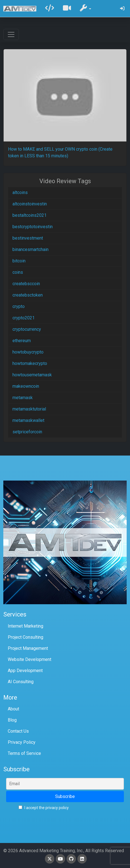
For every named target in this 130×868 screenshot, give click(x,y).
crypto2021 (24, 318)
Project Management (28, 648)
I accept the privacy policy (44, 808)
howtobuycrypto (28, 352)
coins (18, 272)
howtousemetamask (32, 375)
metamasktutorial (29, 409)
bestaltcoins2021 (30, 215)
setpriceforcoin (27, 432)
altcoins (20, 192)
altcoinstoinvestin (30, 204)
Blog (12, 720)
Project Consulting (26, 637)
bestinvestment (28, 238)
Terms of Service (24, 753)
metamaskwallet (28, 420)
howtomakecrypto (30, 363)
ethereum (22, 341)
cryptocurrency (27, 329)
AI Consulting (21, 682)
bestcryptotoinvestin (33, 227)
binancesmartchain (30, 249)
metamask (23, 398)
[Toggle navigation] (11, 34)
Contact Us (18, 731)
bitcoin (19, 261)
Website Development (30, 659)
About (13, 709)
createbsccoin (26, 284)
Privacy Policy (22, 742)
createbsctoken (28, 295)
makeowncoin (26, 386)
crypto (19, 306)
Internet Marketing (26, 626)
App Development (25, 671)
